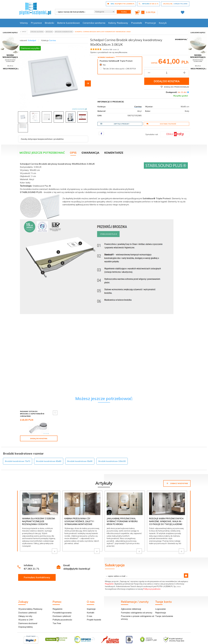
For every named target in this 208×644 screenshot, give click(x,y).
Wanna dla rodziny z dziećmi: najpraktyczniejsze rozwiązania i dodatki (39, 521)
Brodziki (49, 23)
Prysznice (36, 23)
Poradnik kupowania (62, 613)
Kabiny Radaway (118, 23)
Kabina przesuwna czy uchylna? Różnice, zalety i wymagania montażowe (79, 521)
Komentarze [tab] (114, 153)
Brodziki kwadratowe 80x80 (49, 461)
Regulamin (109, 584)
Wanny (24, 23)
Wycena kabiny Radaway (30, 609)
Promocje (150, 23)
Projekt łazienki (94, 620)
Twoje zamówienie (164, 616)
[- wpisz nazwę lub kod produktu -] (74, 12)
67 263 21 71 (32, 569)
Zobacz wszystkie (177, 483)
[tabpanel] (104, 238)
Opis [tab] (73, 153)
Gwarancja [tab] (90, 153)
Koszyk (163, 23)
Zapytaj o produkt (115, 124)
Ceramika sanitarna (94, 23)
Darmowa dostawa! (28, 623)
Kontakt (91, 613)
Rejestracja (161, 613)
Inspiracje (91, 609)
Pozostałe (137, 23)
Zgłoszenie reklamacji (131, 609)
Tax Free (57, 623)
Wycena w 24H (26, 620)
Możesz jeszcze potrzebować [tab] (42, 153)
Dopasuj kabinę (25, 627)
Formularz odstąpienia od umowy (137, 613)
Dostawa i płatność (161, 124)
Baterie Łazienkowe (68, 23)
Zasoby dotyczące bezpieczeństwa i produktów (42, 139)
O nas (90, 616)
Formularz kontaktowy (37, 577)
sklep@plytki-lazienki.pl (77, 569)
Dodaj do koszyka (167, 81)
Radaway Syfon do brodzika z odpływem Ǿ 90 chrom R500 (32, 414)
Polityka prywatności (62, 620)
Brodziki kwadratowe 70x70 (18, 461)
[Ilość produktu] (167, 73)
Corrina (52, 40)
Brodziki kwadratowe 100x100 (112, 461)
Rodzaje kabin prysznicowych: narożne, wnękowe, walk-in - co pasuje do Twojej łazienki (166, 521)
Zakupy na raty (25, 616)
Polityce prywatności (152, 589)
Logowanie (160, 609)
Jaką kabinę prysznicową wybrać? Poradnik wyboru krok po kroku (122, 521)
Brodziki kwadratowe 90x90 (80, 461)
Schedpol (32, 40)
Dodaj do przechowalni (175, 87)
